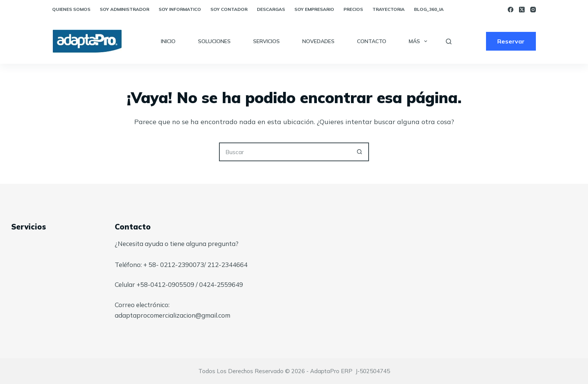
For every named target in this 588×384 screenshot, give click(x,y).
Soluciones (214, 41)
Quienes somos (71, 9)
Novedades (318, 41)
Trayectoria (388, 9)
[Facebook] (511, 10)
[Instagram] (533, 10)
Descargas (271, 9)
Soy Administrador (124, 9)
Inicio (168, 41)
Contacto (372, 41)
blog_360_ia (429, 9)
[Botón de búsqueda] (360, 152)
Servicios (266, 41)
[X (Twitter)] (522, 10)
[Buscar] (449, 41)
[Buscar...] (285, 152)
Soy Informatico (180, 9)
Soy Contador (229, 9)
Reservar (511, 41)
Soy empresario (314, 9)
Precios (353, 9)
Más (419, 41)
